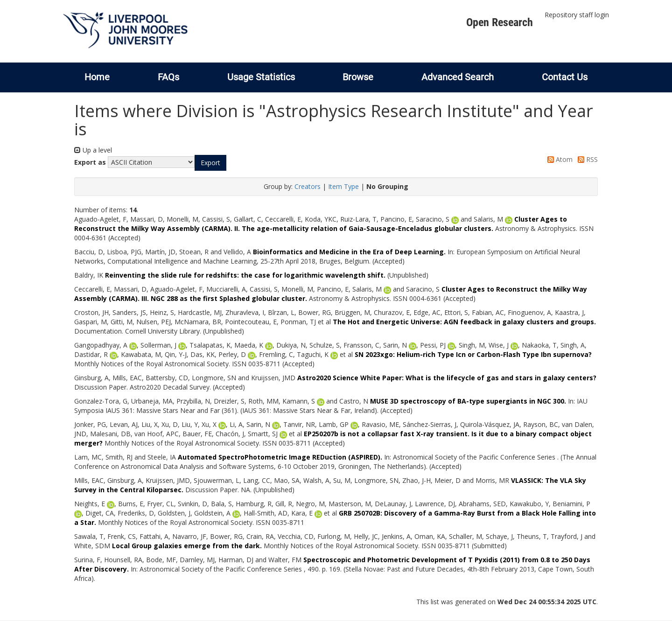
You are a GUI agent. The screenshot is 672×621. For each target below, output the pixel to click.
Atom (558, 159)
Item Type (343, 186)
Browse (358, 77)
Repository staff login (577, 15)
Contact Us (565, 77)
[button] (210, 163)
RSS (586, 159)
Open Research (500, 22)
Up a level (93, 150)
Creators (308, 186)
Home (97, 77)
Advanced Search (458, 77)
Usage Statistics (261, 77)
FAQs (168, 77)
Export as (90, 162)
